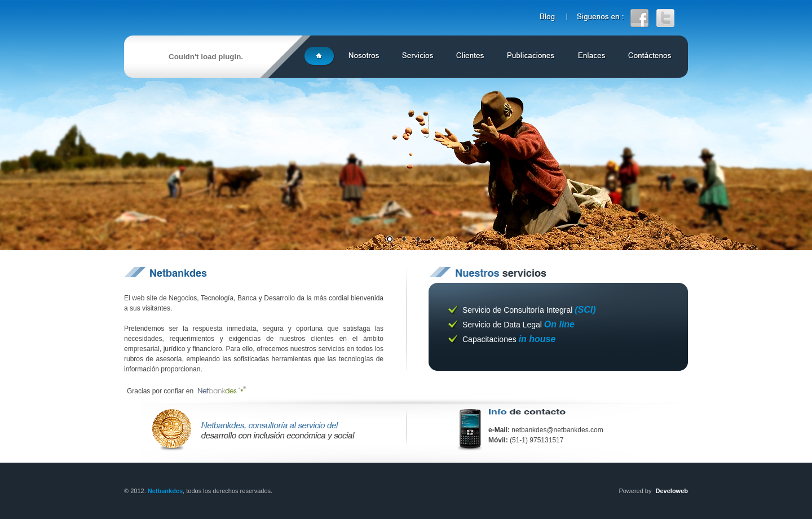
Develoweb (672, 491)
